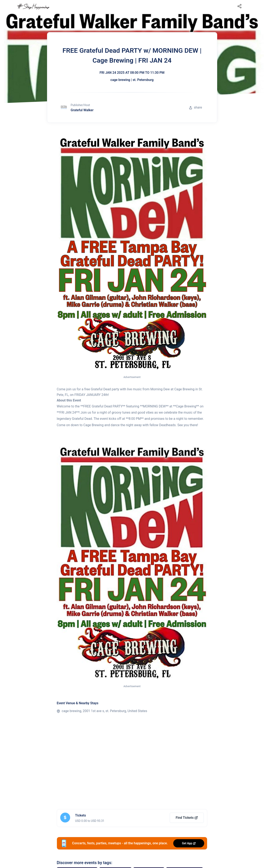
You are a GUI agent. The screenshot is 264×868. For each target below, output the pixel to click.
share (196, 107)
